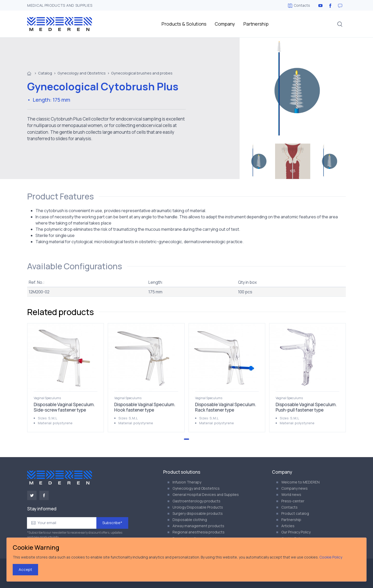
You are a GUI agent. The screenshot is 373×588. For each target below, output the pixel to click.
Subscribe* (112, 523)
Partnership (256, 24)
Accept (25, 570)
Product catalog (295, 513)
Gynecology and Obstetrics (82, 73)
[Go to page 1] (187, 439)
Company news (295, 488)
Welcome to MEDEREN (300, 482)
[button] (340, 24)
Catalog (45, 73)
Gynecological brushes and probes (142, 73)
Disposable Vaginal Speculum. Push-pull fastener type (306, 407)
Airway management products (198, 526)
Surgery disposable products (198, 513)
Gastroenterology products (196, 501)
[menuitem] (257, 161)
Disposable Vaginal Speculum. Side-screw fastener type (64, 407)
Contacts (299, 5)
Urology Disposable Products (198, 507)
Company (225, 24)
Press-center (293, 501)
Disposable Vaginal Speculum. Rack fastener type (226, 407)
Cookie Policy (331, 557)
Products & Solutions (184, 24)
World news (291, 494)
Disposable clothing (190, 520)
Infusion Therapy (187, 482)
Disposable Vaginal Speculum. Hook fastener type (145, 407)
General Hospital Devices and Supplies (206, 494)
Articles (288, 526)
